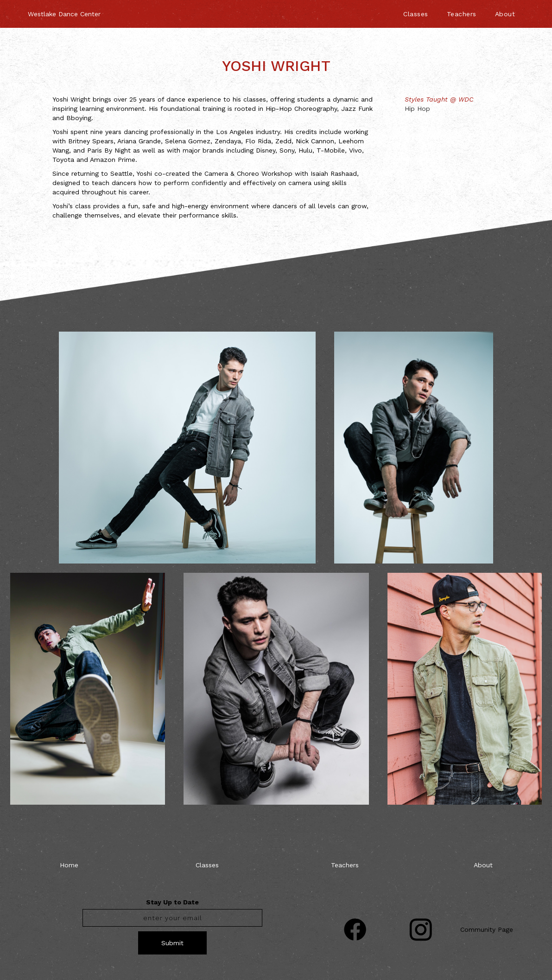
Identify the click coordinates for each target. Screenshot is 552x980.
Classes (416, 14)
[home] (64, 9)
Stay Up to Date (172, 902)
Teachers (462, 14)
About (505, 14)
